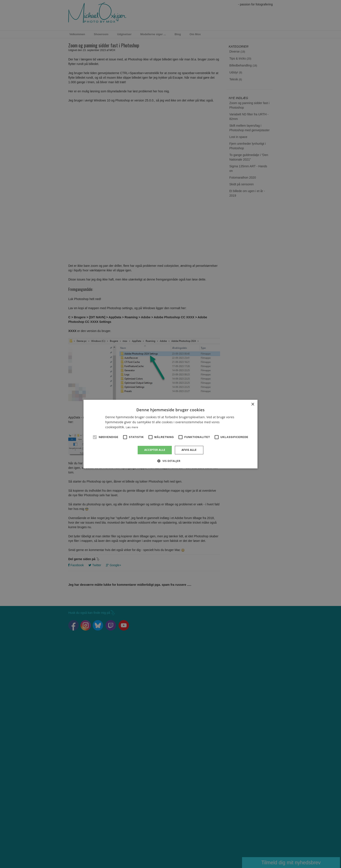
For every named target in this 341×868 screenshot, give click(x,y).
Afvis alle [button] (189, 450)
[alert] (170, 434)
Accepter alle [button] (155, 450)
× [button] (253, 404)
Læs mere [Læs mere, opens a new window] (132, 427)
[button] (170, 461)
